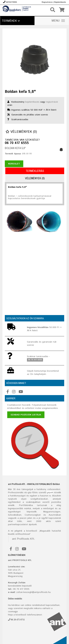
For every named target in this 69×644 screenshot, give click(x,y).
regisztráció (52, 102)
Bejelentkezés (60, 2)
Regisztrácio (47, 2)
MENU (58, 21)
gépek (50, 493)
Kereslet (14, 164)
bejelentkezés (32, 102)
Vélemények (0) (21, 132)
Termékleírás (35, 171)
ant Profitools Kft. (24, 539)
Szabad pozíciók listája (26, 415)
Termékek (11, 21)
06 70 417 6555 (17, 143)
